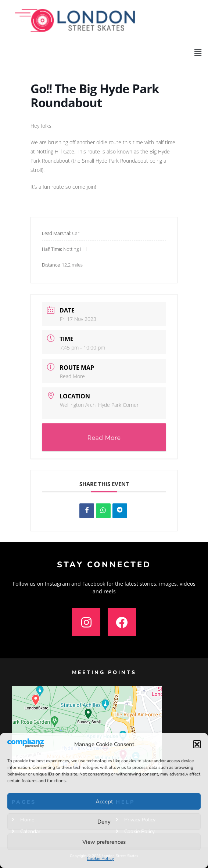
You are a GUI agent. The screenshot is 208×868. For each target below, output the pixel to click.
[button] (197, 744)
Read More (72, 376)
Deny (104, 822)
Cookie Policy (100, 858)
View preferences (104, 842)
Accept (104, 802)
